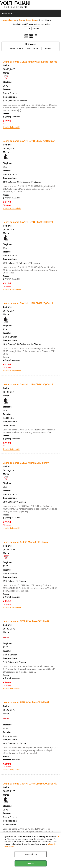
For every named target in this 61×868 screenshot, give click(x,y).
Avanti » (36, 29)
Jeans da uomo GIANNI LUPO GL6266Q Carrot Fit (30, 783)
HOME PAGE (7, 13)
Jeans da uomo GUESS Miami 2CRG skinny (26, 463)
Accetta (31, 863)
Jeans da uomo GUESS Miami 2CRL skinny (26, 542)
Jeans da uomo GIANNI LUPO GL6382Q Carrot (28, 303)
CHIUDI (59, 836)
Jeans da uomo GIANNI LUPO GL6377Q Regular (29, 141)
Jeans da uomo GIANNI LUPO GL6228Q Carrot (28, 384)
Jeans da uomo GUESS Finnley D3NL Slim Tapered (30, 61)
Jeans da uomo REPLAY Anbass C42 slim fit (26, 621)
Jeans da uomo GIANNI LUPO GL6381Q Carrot (28, 222)
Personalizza (31, 854)
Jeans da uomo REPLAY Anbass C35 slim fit (26, 702)
